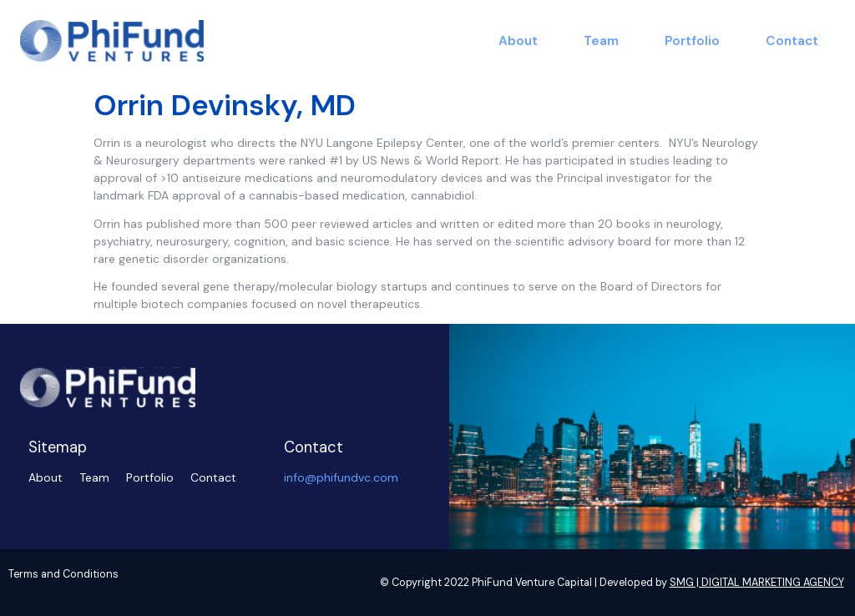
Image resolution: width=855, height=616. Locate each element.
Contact (792, 41)
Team (601, 41)
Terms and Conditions (63, 575)
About (518, 41)
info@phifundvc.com (341, 477)
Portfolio (692, 41)
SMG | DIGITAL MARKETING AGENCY (757, 583)
